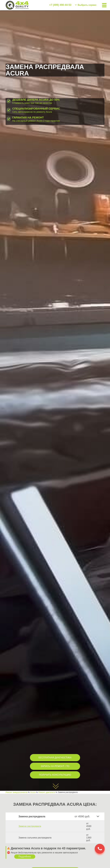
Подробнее (25, 857)
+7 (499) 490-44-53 (60, 5)
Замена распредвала (30, 826)
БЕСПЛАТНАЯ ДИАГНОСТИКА (55, 758)
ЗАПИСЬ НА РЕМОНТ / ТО (55, 766)
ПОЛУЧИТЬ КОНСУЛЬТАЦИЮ (55, 775)
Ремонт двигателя (47, 792)
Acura (33, 792)
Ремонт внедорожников (16, 792)
